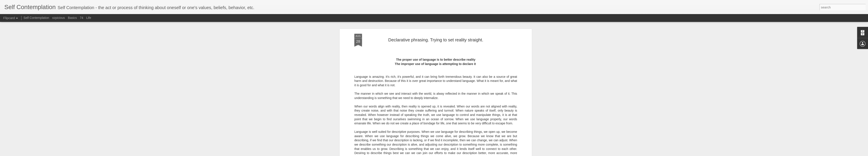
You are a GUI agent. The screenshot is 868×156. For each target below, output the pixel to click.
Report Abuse (480, 154)
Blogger (468, 154)
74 (82, 18)
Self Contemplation (36, 18)
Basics (72, 18)
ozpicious (59, 18)
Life (89, 18)
